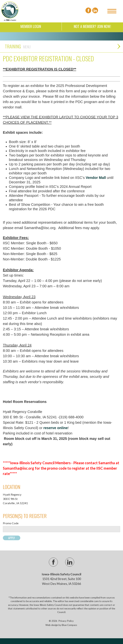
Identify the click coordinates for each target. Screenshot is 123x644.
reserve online (56, 428)
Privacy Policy (66, 621)
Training (18, 46)
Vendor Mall (96, 178)
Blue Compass (69, 625)
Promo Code (11, 523)
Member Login (31, 26)
